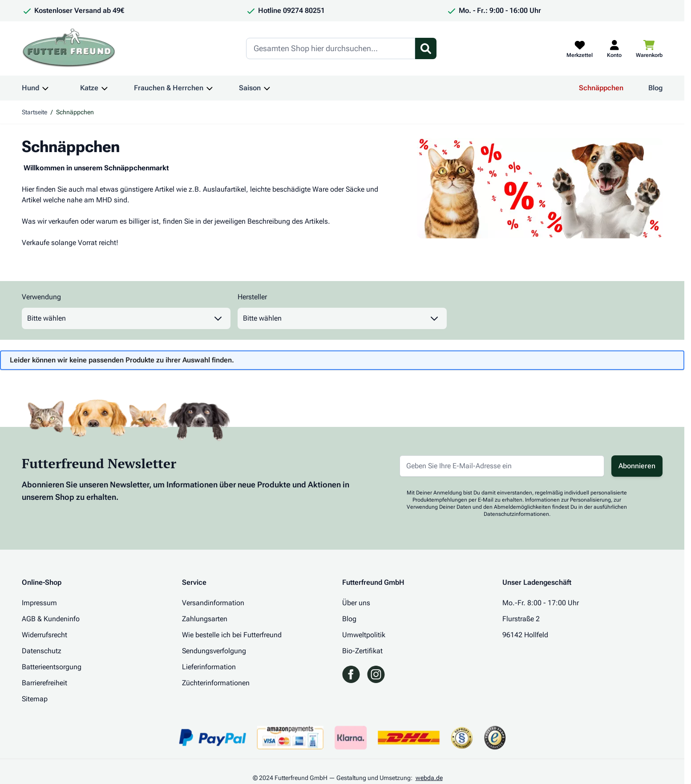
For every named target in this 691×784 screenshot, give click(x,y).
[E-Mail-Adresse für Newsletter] (502, 466)
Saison (250, 88)
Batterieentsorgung (52, 667)
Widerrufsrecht (44, 635)
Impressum (39, 603)
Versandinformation (213, 603)
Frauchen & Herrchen (169, 88)
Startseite (34, 112)
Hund (30, 88)
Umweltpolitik (364, 635)
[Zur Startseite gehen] (69, 48)
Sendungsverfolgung (214, 651)
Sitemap (35, 699)
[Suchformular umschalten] (426, 48)
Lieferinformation (209, 667)
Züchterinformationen (216, 683)
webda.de (429, 778)
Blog (655, 88)
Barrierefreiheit (44, 683)
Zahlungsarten (205, 619)
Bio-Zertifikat (362, 651)
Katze (89, 88)
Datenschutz (42, 651)
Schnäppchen (601, 88)
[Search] (331, 48)
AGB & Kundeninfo (51, 619)
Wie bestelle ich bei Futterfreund (232, 635)
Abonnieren (637, 466)
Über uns (356, 603)
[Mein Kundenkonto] (614, 48)
